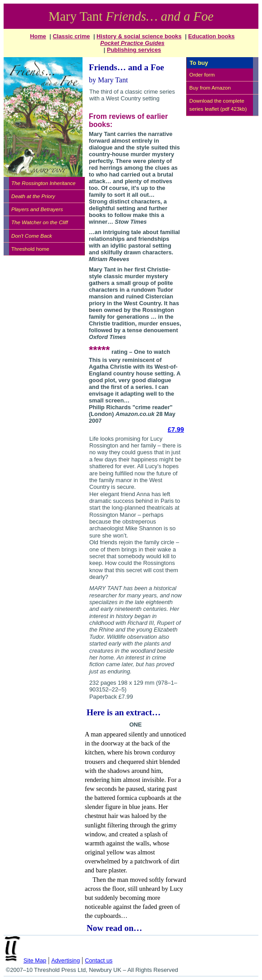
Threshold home (30, 249)
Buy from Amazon (210, 88)
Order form (202, 75)
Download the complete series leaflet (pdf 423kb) (218, 105)
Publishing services (134, 50)
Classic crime (71, 36)
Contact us (99, 960)
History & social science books (139, 36)
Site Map (35, 960)
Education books (211, 36)
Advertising (66, 960)
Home (38, 36)
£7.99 (176, 429)
